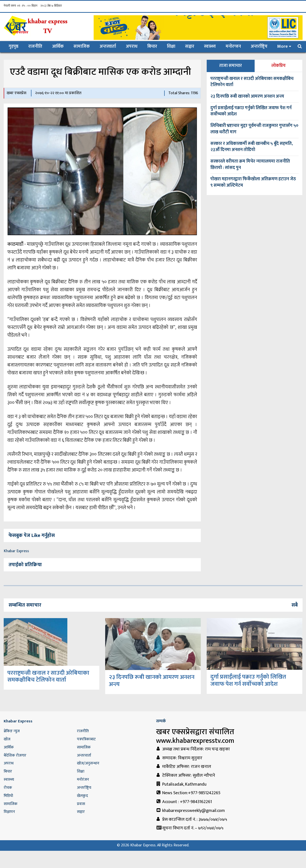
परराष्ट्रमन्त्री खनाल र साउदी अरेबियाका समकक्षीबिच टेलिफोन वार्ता (252, 82)
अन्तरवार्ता (108, 46)
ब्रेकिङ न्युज (12, 731)
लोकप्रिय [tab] (278, 66)
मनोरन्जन (233, 46)
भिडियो (8, 796)
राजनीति (35, 46)
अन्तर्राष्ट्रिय (259, 46)
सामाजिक (82, 46)
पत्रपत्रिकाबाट (86, 739)
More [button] (283, 46)
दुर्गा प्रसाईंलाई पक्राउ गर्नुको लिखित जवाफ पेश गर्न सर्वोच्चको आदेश (251, 111)
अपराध (132, 46)
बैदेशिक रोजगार (15, 755)
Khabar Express (16, 551)
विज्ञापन (9, 812)
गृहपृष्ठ (16, 46)
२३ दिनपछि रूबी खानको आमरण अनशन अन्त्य (247, 96)
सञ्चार (190, 46)
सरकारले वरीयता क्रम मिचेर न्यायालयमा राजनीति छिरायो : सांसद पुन (250, 165)
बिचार (152, 46)
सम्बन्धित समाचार (25, 605)
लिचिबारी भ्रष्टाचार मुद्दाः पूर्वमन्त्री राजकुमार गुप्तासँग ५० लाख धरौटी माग (254, 129)
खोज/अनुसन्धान (88, 763)
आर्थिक (58, 46)
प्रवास (81, 804)
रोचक (8, 788)
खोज (7, 739)
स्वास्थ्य (210, 46)
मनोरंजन (83, 780)
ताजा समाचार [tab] (231, 66)
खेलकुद (82, 796)
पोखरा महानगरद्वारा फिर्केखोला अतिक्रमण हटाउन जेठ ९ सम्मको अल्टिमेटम (253, 182)
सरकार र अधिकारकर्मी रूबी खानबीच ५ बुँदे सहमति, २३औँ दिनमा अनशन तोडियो (252, 147)
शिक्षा (171, 46)
